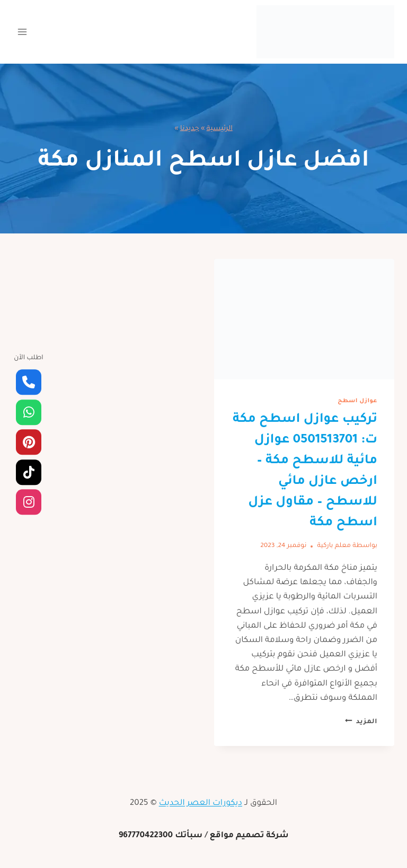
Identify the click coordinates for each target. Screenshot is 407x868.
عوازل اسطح (357, 401)
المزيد (361, 722)
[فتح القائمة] (23, 32)
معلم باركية (334, 546)
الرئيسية (220, 129)
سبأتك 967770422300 (161, 836)
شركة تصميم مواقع (249, 836)
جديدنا (190, 129)
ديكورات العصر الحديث (201, 804)
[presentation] (304, 319)
